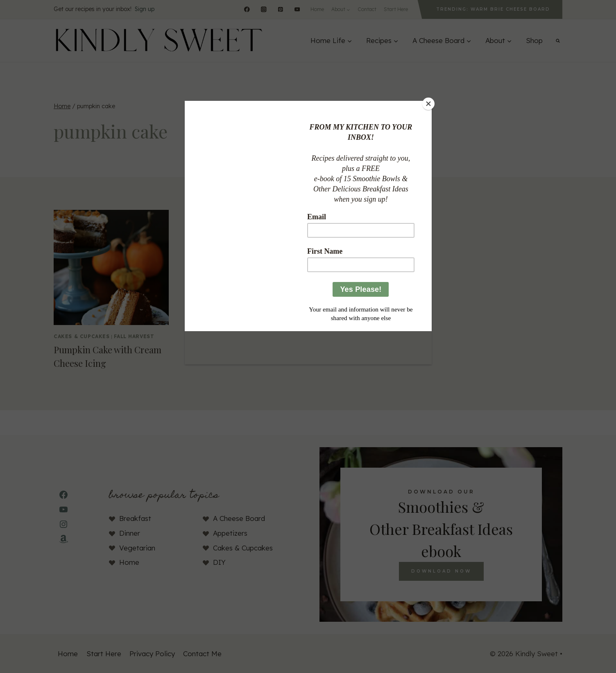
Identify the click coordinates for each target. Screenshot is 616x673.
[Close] (430, 103)
